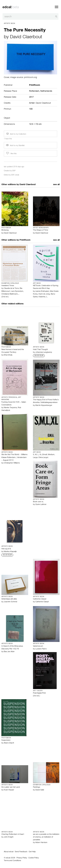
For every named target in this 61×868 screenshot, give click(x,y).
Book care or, (38, 502)
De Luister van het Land (11, 787)
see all (56, 185)
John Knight (9, 837)
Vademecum (38, 646)
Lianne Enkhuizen (42, 291)
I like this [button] (11, 153)
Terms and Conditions (12, 861)
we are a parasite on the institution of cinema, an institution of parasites (46, 837)
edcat (17, 175)
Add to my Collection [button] (16, 134)
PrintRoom (25, 240)
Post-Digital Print (39, 693)
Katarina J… (43, 297)
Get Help (32, 852)
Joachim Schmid (10, 602)
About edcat (9, 852)
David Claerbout (26, 37)
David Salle (40, 790)
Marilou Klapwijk (10, 552)
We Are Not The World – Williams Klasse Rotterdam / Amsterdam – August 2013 (14, 457)
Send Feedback (21, 852)
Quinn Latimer (41, 505)
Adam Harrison (41, 843)
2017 (31, 97)
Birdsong (5, 230)
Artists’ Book (9, 24)
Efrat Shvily (8, 355)
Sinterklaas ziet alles (9, 599)
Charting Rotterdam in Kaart (13, 834)
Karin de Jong (44, 294)
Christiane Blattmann (10, 294)
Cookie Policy (34, 858)
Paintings (37, 787)
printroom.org (31, 78)
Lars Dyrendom (17, 291)
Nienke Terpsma (10, 408)
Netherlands (46, 91)
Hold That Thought (40, 350)
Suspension (6, 740)
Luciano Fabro (41, 649)
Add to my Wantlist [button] (15, 146)
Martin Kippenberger (44, 406)
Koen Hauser (9, 790)
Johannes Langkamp (44, 352)
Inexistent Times (8, 286)
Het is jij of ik (6, 549)
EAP (14, 171)
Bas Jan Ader (9, 652)
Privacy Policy (22, 858)
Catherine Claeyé (40, 599)
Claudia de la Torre (11, 289)
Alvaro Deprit (9, 743)
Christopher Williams (12, 463)
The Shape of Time (41, 230)
